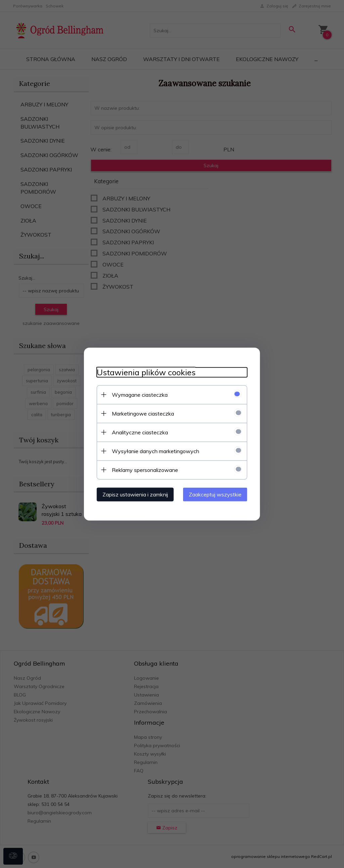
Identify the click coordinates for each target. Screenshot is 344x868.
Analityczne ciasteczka (138, 432)
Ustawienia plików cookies (144, 372)
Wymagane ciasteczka (138, 394)
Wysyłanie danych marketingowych (154, 451)
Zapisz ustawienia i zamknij (133, 494)
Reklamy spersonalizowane (143, 470)
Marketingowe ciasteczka (141, 413)
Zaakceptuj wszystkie (217, 494)
